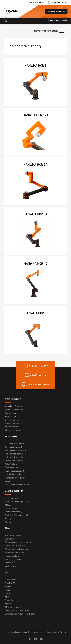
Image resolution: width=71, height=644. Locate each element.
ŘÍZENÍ (8, 528)
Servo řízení (10, 539)
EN (66, 2)
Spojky (8, 522)
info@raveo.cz (57, 2)
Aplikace (9, 597)
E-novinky (9, 600)
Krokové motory (12, 417)
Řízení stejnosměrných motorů (18, 542)
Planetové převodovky (14, 444)
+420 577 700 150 (37, 2)
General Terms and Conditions (18, 610)
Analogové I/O (11, 566)
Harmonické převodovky (15, 450)
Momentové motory (13, 423)
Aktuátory (9, 505)
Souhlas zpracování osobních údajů (20, 614)
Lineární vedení (11, 498)
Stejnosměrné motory (14, 410)
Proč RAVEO (10, 583)
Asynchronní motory (14, 406)
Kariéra (8, 586)
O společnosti (11, 580)
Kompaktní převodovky (15, 478)
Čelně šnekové (11, 464)
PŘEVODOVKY (11, 436)
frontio (63, 632)
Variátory (9, 481)
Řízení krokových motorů (16, 546)
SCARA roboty (11, 508)
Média (8, 590)
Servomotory (10, 413)
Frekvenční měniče (13, 535)
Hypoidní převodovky (14, 454)
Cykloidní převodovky (14, 447)
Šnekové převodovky (14, 461)
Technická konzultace (56, 11)
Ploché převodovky (13, 474)
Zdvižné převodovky (14, 512)
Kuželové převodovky (14, 457)
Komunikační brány (13, 559)
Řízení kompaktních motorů (17, 549)
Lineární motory (12, 420)
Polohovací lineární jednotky (17, 501)
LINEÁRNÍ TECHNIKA (14, 491)
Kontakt (8, 604)
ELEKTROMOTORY (13, 399)
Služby (8, 593)
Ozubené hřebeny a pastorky (17, 515)
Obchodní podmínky (14, 607)
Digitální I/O (10, 563)
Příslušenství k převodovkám (17, 485)
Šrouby (8, 519)
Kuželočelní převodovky (15, 471)
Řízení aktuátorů (12, 556)
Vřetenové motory (12, 430)
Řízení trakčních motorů (15, 553)
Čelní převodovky (12, 468)
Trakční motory (11, 427)
